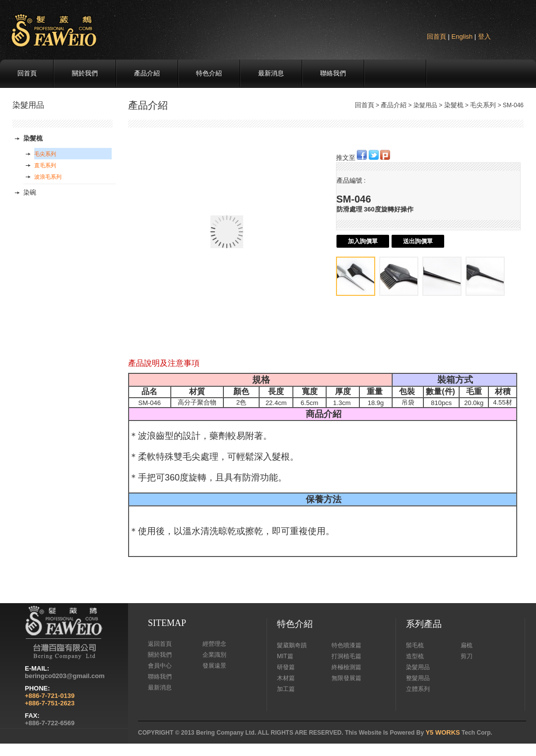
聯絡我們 (333, 73)
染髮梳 (454, 105)
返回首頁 (160, 644)
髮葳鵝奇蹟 (292, 645)
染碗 (30, 192)
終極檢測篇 (346, 667)
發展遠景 (214, 666)
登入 (484, 36)
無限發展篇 (346, 678)
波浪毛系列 (48, 177)
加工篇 (286, 689)
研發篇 (286, 667)
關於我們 (85, 73)
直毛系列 (45, 165)
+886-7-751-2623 (50, 703)
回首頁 (436, 36)
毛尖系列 (483, 105)
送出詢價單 (418, 241)
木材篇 (286, 678)
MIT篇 (285, 656)
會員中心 (160, 666)
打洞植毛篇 (346, 656)
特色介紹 (209, 73)
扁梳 (467, 645)
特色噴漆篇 (346, 645)
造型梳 (415, 656)
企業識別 (214, 655)
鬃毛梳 (415, 645)
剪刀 (467, 656)
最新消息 (271, 73)
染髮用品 (418, 667)
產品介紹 (147, 73)
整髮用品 (418, 678)
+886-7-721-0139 (50, 696)
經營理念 (214, 644)
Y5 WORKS (442, 732)
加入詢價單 (363, 241)
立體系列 (418, 689)
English (462, 36)
